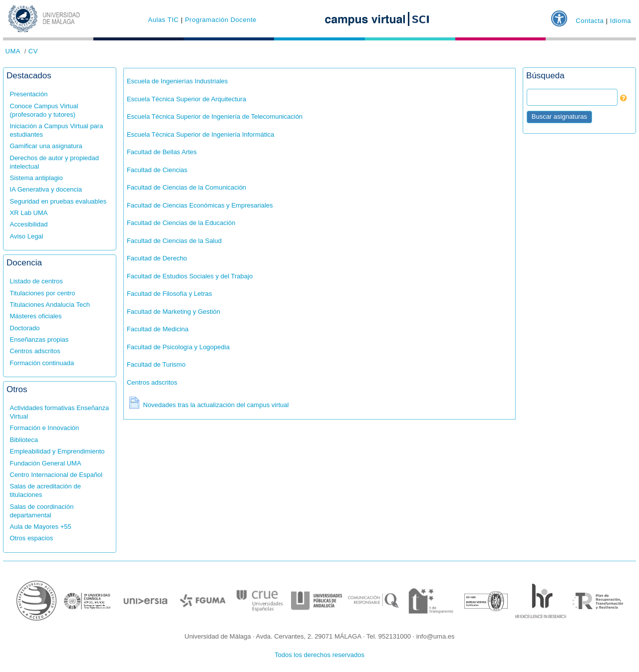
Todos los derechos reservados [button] (319, 655)
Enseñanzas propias (39, 339)
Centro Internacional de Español (56, 475)
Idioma (621, 20)
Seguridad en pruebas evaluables (58, 201)
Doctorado (25, 328)
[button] (562, 14)
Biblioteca (24, 440)
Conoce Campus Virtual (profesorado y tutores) (44, 110)
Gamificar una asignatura (46, 146)
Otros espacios (32, 538)
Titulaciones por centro (43, 293)
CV (33, 51)
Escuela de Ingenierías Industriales (177, 81)
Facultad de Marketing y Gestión (173, 312)
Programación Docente (220, 20)
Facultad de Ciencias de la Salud (174, 241)
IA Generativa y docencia (46, 189)
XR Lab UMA (29, 213)
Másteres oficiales (36, 316)
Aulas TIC (163, 20)
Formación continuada (42, 363)
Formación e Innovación (45, 428)
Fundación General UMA (46, 463)
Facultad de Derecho (157, 258)
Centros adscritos (35, 351)
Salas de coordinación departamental (42, 511)
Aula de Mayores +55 (41, 527)
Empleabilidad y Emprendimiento (57, 451)
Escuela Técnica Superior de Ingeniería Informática (200, 134)
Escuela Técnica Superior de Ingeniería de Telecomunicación (215, 116)
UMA (13, 51)
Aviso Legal (27, 236)
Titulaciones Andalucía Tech (50, 305)
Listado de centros (36, 281)
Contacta (590, 20)
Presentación (29, 94)
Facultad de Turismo (156, 364)
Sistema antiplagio (36, 178)
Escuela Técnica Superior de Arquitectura (186, 99)
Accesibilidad (29, 224)
